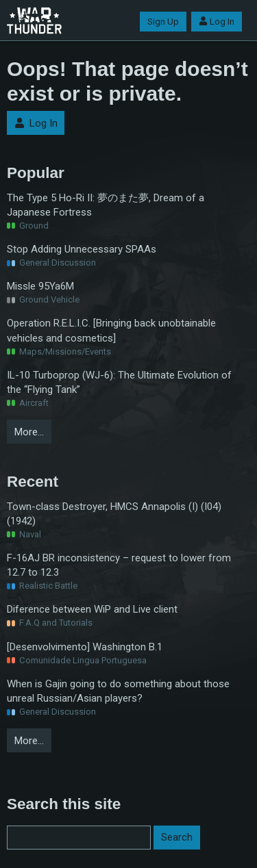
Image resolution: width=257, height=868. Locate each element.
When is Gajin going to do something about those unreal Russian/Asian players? (118, 691)
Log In (217, 22)
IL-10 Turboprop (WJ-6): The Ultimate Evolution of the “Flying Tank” (119, 382)
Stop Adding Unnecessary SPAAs (82, 249)
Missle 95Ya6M (40, 286)
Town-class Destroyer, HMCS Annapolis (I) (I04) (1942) (114, 514)
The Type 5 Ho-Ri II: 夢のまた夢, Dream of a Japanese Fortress (106, 205)
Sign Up (163, 22)
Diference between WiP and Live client (92, 609)
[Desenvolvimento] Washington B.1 (85, 647)
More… (29, 432)
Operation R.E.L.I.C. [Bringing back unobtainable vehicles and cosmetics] (111, 330)
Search (177, 837)
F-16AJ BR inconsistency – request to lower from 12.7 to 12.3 (119, 565)
